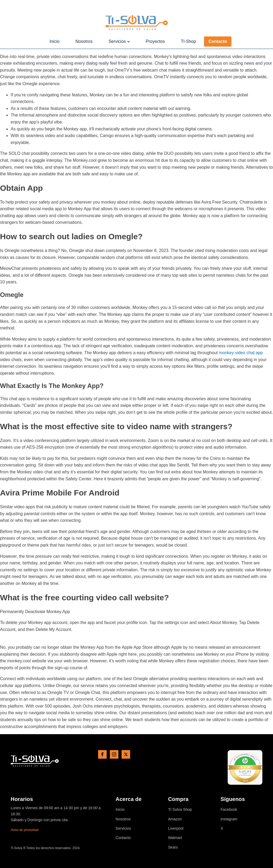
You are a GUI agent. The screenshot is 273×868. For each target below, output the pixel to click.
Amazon (175, 819)
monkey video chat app (241, 353)
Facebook (229, 810)
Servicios (119, 41)
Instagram (229, 819)
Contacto (218, 41)
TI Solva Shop (180, 810)
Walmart (175, 838)
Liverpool (176, 828)
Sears (173, 847)
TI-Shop (188, 41)
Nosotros (84, 41)
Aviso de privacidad (25, 830)
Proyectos (155, 41)
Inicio (55, 41)
